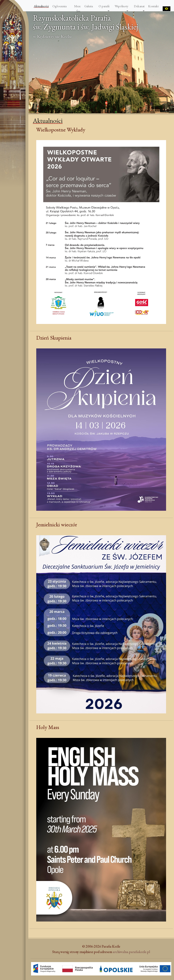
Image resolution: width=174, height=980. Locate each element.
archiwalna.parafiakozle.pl (131, 952)
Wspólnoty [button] (121, 6)
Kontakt (153, 6)
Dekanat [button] (139, 6)
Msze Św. (77, 9)
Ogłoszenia (59, 6)
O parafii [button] (104, 6)
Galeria (89, 6)
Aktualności (41, 6)
